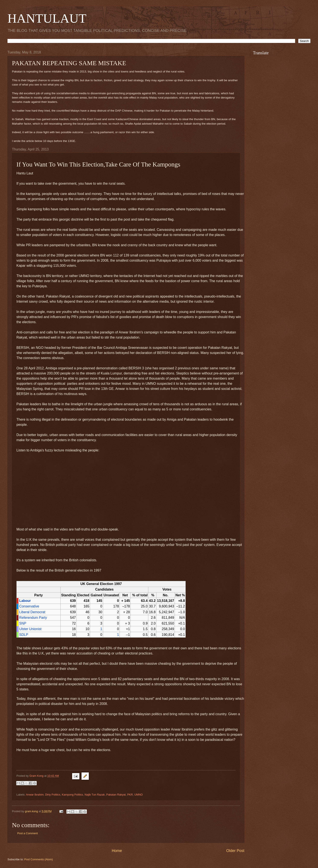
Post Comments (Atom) (39, 859)
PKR (130, 795)
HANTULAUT (47, 18)
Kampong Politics (72, 795)
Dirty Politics (53, 795)
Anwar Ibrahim (35, 795)
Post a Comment (28, 833)
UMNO (139, 795)
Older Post (235, 851)
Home (117, 851)
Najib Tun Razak (95, 795)
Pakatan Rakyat (116, 795)
